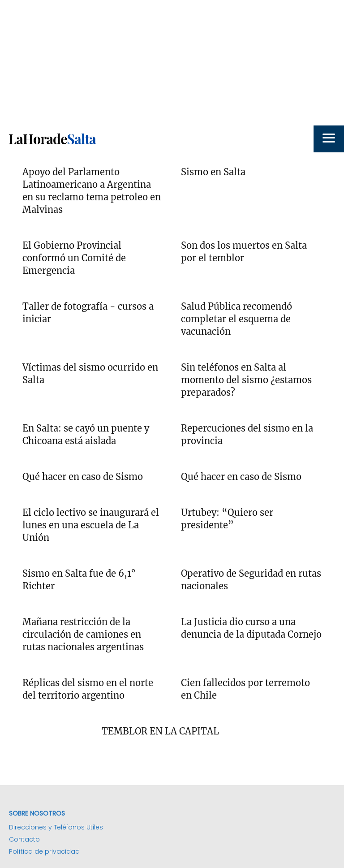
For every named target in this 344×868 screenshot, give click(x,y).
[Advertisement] (172, 63)
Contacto (24, 839)
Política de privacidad (44, 851)
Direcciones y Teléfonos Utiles (56, 827)
